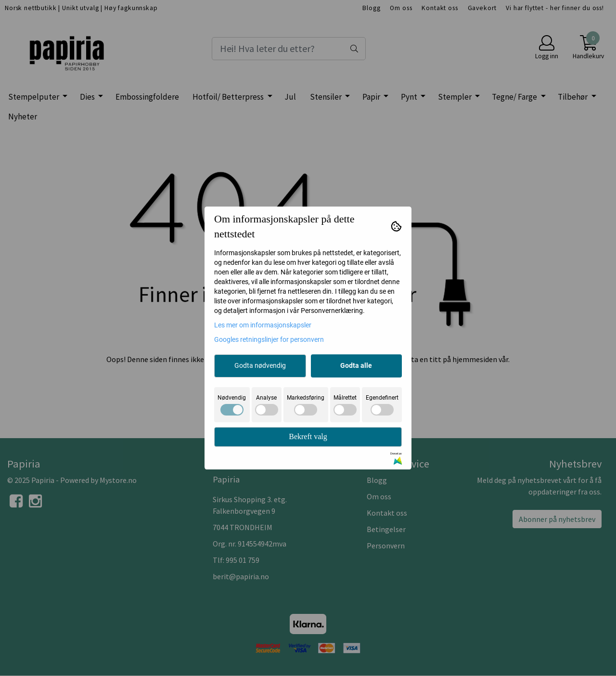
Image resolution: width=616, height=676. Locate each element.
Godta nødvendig (260, 365)
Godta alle (356, 365)
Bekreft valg (308, 436)
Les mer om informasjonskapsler (263, 325)
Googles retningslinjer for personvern (269, 339)
